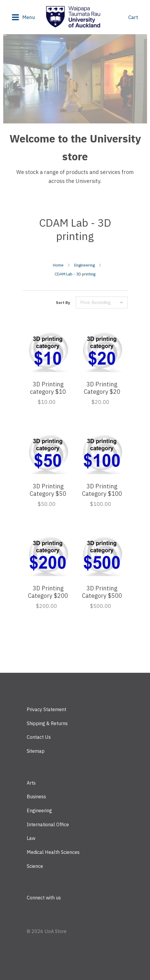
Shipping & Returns (47, 723)
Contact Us (39, 737)
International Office (48, 824)
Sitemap (36, 751)
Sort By (63, 303)
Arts (31, 783)
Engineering (85, 265)
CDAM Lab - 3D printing (75, 274)
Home (58, 265)
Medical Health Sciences (53, 852)
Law (31, 838)
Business (36, 796)
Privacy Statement (46, 709)
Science (35, 866)
